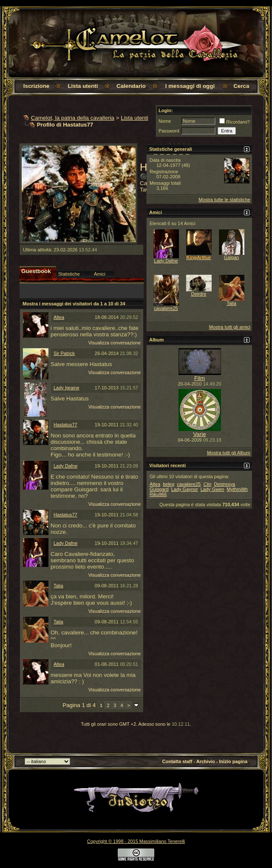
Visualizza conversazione (115, 343)
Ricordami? (235, 122)
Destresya (224, 484)
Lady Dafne (65, 466)
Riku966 (158, 494)
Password (169, 131)
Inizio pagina (234, 761)
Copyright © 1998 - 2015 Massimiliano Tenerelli (136, 841)
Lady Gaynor (185, 489)
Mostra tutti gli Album (229, 453)
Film (200, 378)
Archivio (206, 761)
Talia (58, 586)
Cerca (241, 86)
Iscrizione (36, 86)
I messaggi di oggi (190, 86)
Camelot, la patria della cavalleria (73, 118)
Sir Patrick (64, 353)
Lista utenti (83, 86)
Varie (199, 434)
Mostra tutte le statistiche (224, 200)
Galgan (231, 257)
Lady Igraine (67, 388)
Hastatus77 (65, 425)
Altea (59, 317)
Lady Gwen (212, 489)
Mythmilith (237, 489)
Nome (165, 121)
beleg (169, 484)
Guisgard (159, 489)
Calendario (131, 86)
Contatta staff (177, 761)
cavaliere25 (166, 308)
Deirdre (198, 294)
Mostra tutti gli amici (230, 327)
